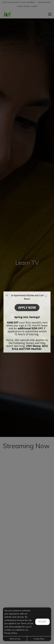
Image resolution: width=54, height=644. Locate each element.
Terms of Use (15, 639)
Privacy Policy (39, 639)
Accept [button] (42, 622)
